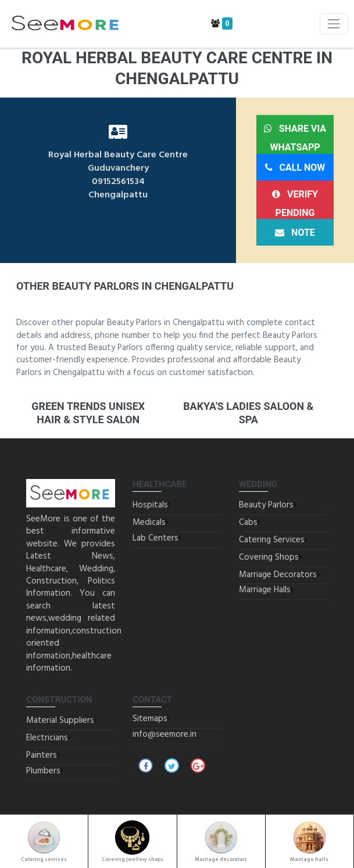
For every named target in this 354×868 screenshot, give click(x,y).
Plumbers (43, 771)
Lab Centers (155, 538)
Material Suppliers (60, 721)
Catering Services (272, 540)
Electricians (47, 738)
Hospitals (150, 505)
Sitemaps (150, 719)
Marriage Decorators (278, 575)
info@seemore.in (165, 734)
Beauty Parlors (266, 505)
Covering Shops (269, 557)
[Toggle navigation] (334, 24)
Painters (42, 755)
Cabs (248, 523)
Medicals (149, 523)
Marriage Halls (265, 590)
